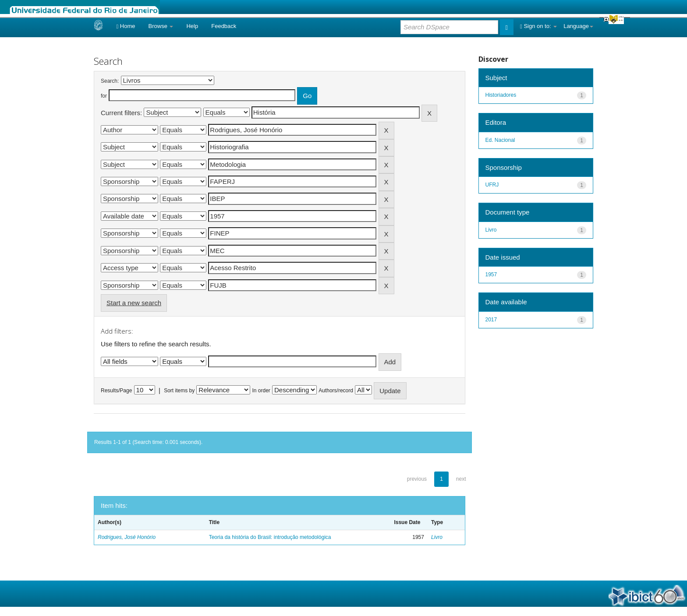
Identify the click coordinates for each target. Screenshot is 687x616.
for (104, 96)
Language (578, 26)
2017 (491, 320)
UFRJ (492, 185)
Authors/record (336, 391)
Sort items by (179, 391)
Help (192, 26)
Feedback (224, 26)
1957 (491, 275)
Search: (110, 81)
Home (126, 26)
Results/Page (116, 391)
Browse (161, 26)
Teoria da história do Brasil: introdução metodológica (270, 537)
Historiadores (501, 95)
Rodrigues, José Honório (127, 537)
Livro (437, 537)
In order (261, 391)
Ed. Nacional (500, 140)
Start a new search (134, 303)
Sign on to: (538, 26)
